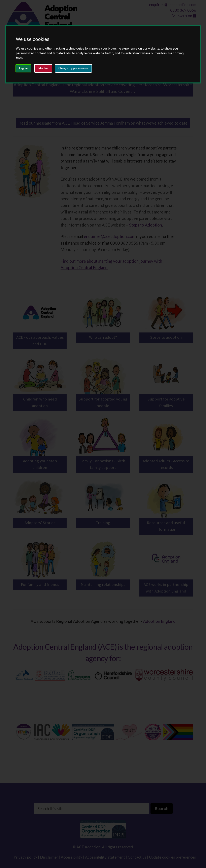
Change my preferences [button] (74, 68)
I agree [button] (23, 68)
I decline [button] (43, 68)
